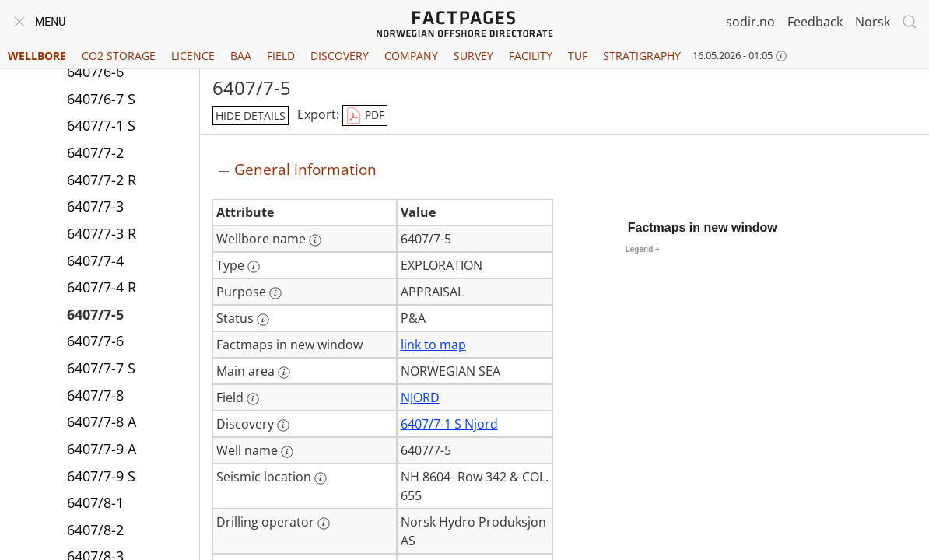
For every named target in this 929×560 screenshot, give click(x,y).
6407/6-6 (95, 72)
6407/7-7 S (101, 368)
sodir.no (750, 22)
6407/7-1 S (101, 125)
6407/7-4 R (102, 287)
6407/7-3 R (102, 233)
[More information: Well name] (287, 452)
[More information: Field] (253, 399)
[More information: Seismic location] (321, 478)
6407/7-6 (95, 341)
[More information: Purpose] (275, 293)
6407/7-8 (95, 395)
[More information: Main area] (284, 373)
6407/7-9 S (101, 476)
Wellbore (37, 56)
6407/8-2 (95, 530)
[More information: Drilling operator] (324, 523)
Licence (193, 56)
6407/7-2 (95, 152)
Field (281, 56)
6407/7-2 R (102, 180)
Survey (473, 56)
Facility (531, 56)
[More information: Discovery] (283, 425)
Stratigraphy (642, 56)
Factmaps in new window (703, 227)
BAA (241, 56)
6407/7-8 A (102, 422)
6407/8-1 (95, 502)
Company (411, 56)
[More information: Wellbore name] (315, 240)
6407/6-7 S (101, 99)
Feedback (815, 22)
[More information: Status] (263, 320)
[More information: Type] (254, 267)
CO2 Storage (119, 56)
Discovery (340, 56)
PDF (365, 116)
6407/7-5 (95, 314)
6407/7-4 (95, 261)
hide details (251, 115)
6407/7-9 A (102, 449)
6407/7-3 (95, 206)
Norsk (873, 22)
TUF (578, 56)
